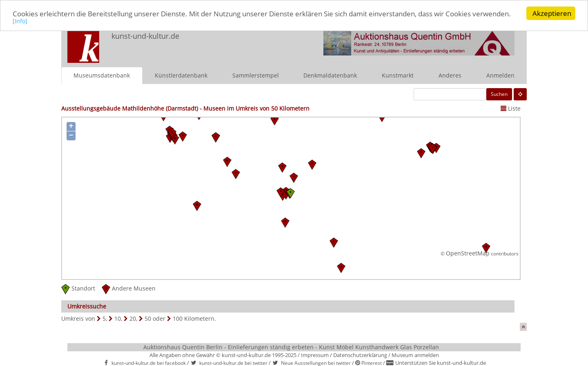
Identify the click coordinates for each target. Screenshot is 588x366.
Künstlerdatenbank (181, 75)
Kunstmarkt (398, 75)
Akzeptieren (552, 13)
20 (133, 318)
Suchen (499, 94)
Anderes (450, 75)
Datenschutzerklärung (360, 355)
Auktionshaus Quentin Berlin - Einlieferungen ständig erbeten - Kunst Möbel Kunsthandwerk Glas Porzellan (291, 347)
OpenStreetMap (468, 253)
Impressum (315, 355)
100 (178, 318)
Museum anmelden (415, 355)
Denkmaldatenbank (330, 75)
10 (118, 318)
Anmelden (500, 75)
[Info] (20, 21)
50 (148, 318)
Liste (511, 108)
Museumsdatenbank (102, 75)
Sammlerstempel (256, 75)
